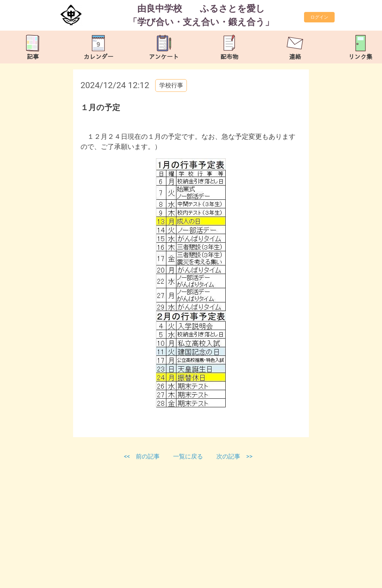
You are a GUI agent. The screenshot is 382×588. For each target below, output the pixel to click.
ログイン (319, 17)
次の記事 (228, 456)
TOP (361, 578)
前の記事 (148, 456)
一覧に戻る (189, 456)
